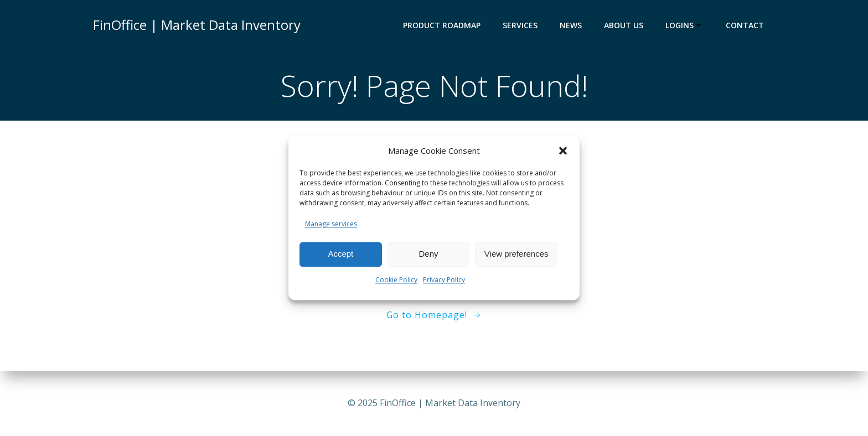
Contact (745, 25)
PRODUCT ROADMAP (442, 25)
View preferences (516, 254)
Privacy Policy (444, 280)
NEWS (571, 25)
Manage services (331, 224)
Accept (340, 254)
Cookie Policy (396, 280)
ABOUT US (624, 25)
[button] (563, 150)
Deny (428, 254)
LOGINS (684, 25)
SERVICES (520, 25)
